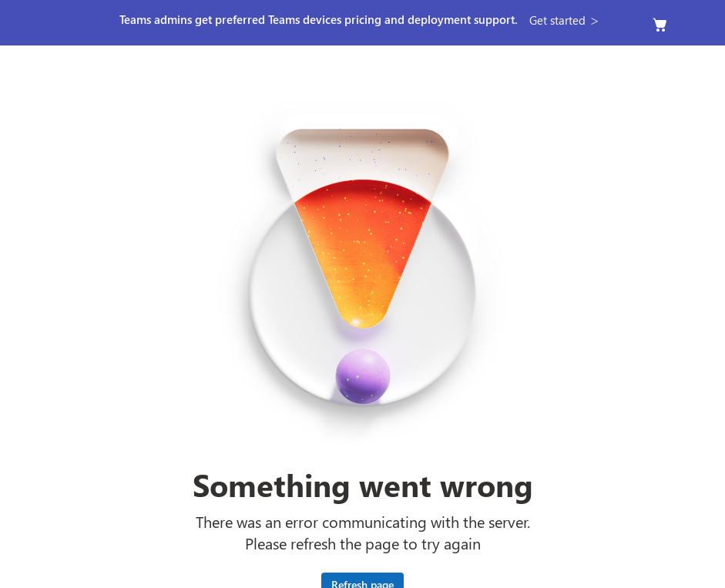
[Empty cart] (660, 25)
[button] (566, 20)
